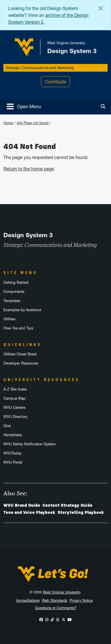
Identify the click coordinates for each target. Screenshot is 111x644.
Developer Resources (21, 363)
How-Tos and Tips (18, 328)
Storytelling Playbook (81, 512)
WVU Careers (14, 407)
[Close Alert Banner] (101, 8)
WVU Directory (15, 417)
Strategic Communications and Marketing (40, 68)
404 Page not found (33, 123)
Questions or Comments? (56, 608)
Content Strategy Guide (67, 505)
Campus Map (15, 398)
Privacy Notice (81, 600)
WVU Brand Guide (22, 505)
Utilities (9, 319)
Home (8, 123)
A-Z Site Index (15, 389)
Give (7, 426)
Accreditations (28, 600)
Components (14, 292)
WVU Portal (13, 462)
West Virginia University (61, 592)
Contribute (55, 82)
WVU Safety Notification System (30, 444)
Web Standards (55, 600)
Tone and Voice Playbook (29, 512)
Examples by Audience (22, 310)
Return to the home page (29, 169)
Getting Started (16, 282)
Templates (12, 301)
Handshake (13, 435)
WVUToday (12, 453)
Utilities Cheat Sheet (20, 354)
